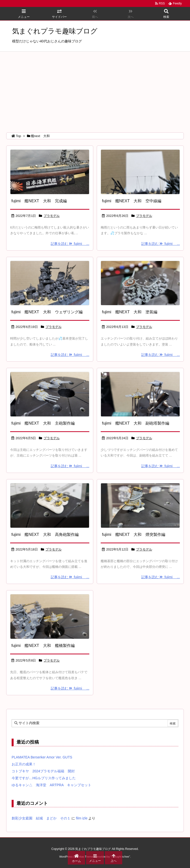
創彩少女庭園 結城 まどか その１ (41, 818)
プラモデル (52, 216)
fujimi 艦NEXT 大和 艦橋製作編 (43, 646)
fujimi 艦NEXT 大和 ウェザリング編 (47, 312)
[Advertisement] (95, 89)
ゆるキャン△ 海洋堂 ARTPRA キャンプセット (51, 785)
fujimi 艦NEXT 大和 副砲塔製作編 (136, 423)
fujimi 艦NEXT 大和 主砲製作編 (43, 423)
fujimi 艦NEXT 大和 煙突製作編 (134, 535)
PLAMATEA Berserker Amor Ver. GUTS (42, 757)
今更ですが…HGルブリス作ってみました (44, 778)
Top (18, 136)
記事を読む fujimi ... (70, 244)
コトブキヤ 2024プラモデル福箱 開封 (43, 771)
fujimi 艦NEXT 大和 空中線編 (132, 201)
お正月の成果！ (24, 764)
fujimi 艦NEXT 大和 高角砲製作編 (45, 535)
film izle (82, 818)
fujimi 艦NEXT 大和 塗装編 (130, 312)
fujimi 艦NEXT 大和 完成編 (39, 201)
